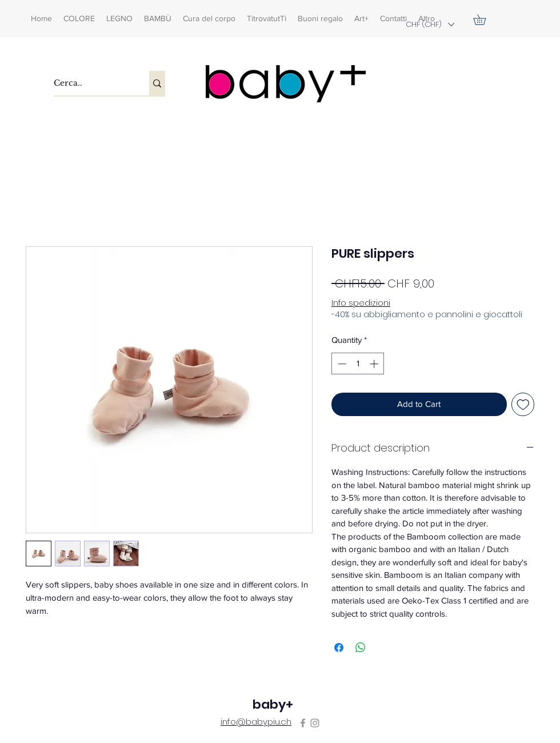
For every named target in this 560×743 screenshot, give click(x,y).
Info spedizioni (361, 303)
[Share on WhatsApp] (361, 648)
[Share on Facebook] (339, 648)
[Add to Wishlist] (523, 404)
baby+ (273, 704)
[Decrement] (341, 364)
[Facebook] (303, 723)
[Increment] (375, 364)
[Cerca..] (89, 83)
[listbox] (430, 24)
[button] (430, 24)
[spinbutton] (358, 364)
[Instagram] (315, 723)
